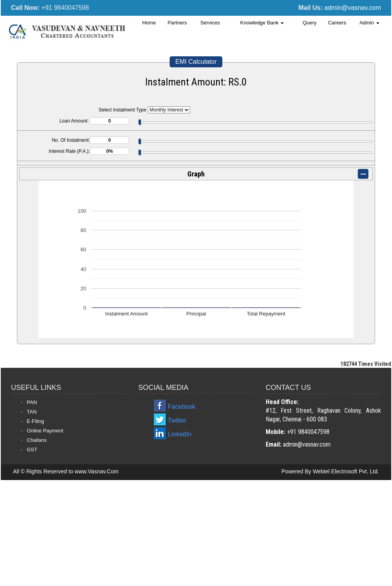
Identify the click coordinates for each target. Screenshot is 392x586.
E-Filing (35, 421)
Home (149, 23)
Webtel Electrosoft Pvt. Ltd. (346, 471)
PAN (32, 402)
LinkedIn (180, 434)
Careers (337, 23)
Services (210, 23)
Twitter (177, 420)
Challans (37, 440)
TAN (32, 412)
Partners (177, 23)
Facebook (181, 407)
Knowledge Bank (262, 23)
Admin (369, 23)
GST (32, 450)
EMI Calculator (196, 62)
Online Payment (45, 431)
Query (310, 23)
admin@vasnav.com (353, 8)
